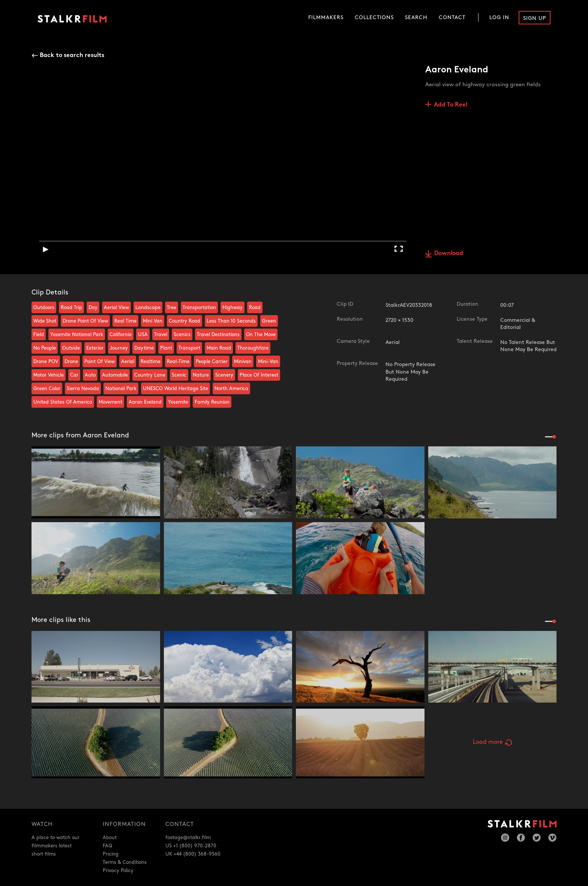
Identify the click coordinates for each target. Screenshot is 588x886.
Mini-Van (268, 362)
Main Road (219, 348)
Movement (110, 402)
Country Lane (150, 375)
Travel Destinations (218, 335)
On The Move (261, 335)
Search (416, 17)
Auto (90, 375)
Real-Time (178, 362)
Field (39, 335)
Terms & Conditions (125, 862)
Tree (172, 308)
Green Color (47, 389)
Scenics (182, 335)
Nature (201, 375)
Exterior (95, 348)
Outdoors (44, 308)
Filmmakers (326, 17)
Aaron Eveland (145, 402)
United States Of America (63, 402)
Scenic (179, 375)
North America (231, 389)
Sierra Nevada (83, 389)
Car (74, 375)
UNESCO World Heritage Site (175, 389)
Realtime (151, 362)
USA (143, 335)
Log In (499, 17)
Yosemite (178, 402)
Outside (71, 348)
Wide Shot (45, 321)
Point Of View (100, 362)
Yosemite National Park (77, 335)
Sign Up (535, 18)
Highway (232, 308)
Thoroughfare (253, 348)
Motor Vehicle (49, 375)
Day (93, 308)
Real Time (125, 321)
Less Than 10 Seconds (231, 321)
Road (255, 308)
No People (45, 348)
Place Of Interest (259, 375)
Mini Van (153, 321)
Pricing (111, 854)
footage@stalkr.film (188, 838)
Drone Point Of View (85, 321)
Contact (452, 17)
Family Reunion (212, 402)
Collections (374, 17)
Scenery (224, 375)
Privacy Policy (118, 871)
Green (269, 321)
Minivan (243, 362)
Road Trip (71, 308)
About (110, 838)
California (121, 335)
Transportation (199, 308)
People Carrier (212, 362)
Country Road (184, 321)
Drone (71, 362)
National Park (121, 389)
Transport (189, 348)
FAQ (107, 846)
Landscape (148, 308)
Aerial (128, 362)
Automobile (115, 375)
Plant (166, 348)
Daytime (144, 348)
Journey (119, 348)
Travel (161, 335)
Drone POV (46, 362)
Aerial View (116, 308)
